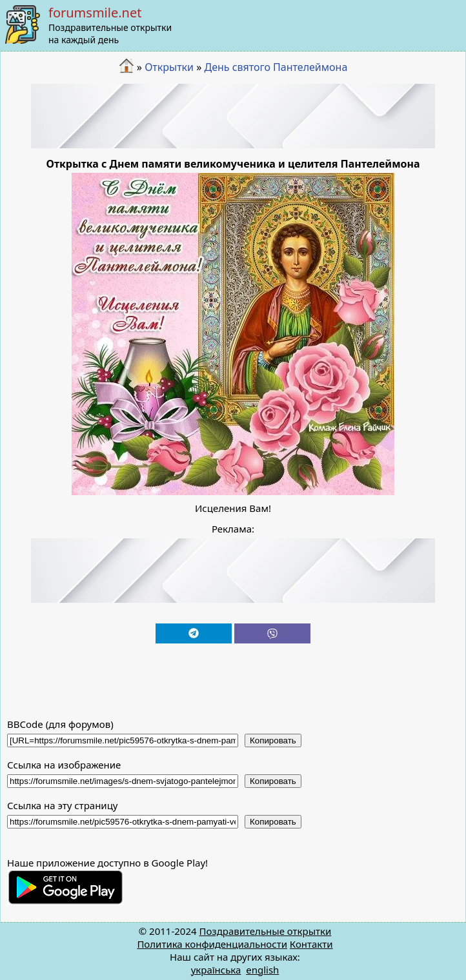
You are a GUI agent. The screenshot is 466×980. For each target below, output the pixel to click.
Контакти (311, 944)
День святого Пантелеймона (276, 67)
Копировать (273, 740)
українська (216, 970)
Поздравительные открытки (265, 931)
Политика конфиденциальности (212, 944)
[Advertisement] (233, 116)
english (262, 970)
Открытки (169, 67)
